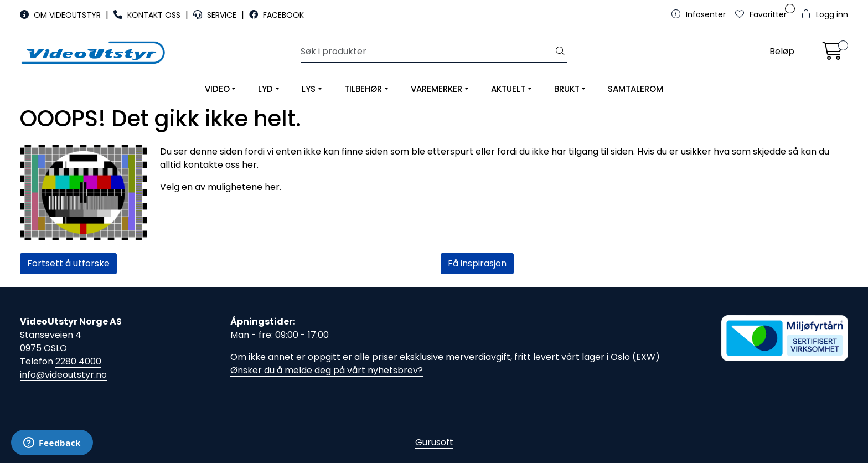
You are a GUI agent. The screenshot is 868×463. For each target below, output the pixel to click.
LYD (265, 89)
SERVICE (216, 15)
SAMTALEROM (635, 89)
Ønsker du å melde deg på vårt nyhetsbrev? (327, 370)
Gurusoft (434, 442)
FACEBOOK (277, 15)
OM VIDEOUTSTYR (61, 15)
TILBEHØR (363, 89)
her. (250, 165)
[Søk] (427, 52)
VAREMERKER (436, 89)
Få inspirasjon (477, 263)
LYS (309, 89)
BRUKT (567, 89)
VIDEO (217, 89)
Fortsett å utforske (68, 263)
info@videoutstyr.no (63, 375)
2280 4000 (78, 361)
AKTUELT (508, 89)
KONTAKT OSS (148, 15)
